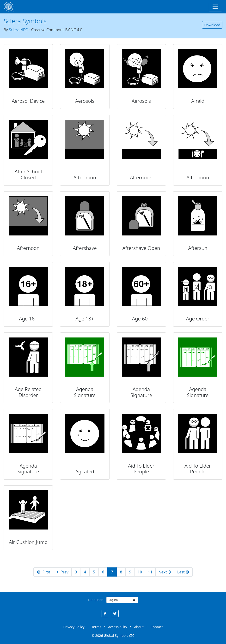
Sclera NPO (19, 30)
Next (165, 572)
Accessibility (118, 627)
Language (96, 600)
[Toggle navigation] (215, 7)
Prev (62, 572)
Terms (96, 627)
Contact (157, 627)
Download (212, 25)
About (139, 627)
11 (150, 572)
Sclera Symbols (25, 21)
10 (140, 572)
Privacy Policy (74, 627)
